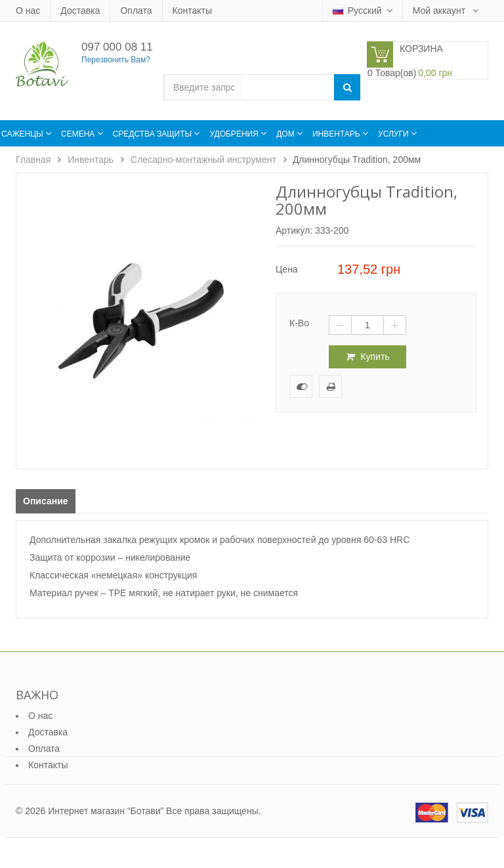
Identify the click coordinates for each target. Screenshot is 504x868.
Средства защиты (154, 134)
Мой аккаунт (440, 11)
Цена (287, 269)
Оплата (136, 11)
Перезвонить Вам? (116, 60)
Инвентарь (337, 134)
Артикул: (294, 230)
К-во (299, 323)
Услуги (394, 134)
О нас (28, 11)
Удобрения (235, 134)
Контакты (192, 11)
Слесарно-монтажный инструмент (203, 160)
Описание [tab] (46, 501)
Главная (33, 160)
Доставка (80, 11)
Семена (79, 134)
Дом (286, 134)
